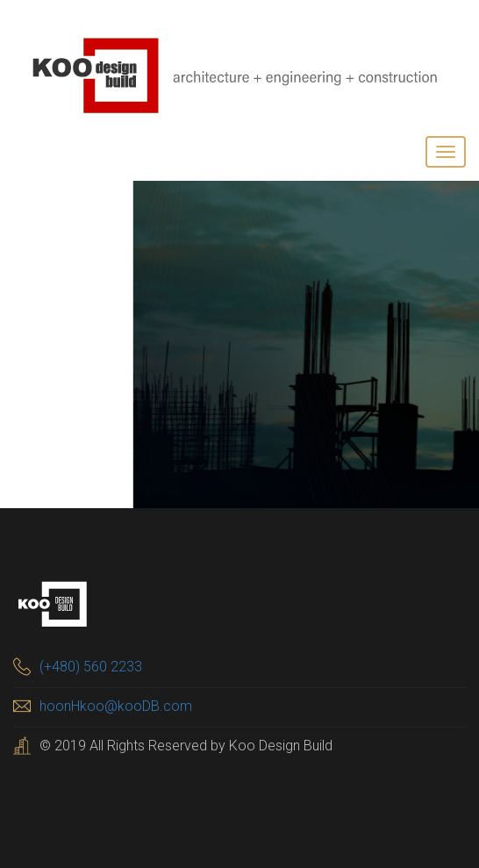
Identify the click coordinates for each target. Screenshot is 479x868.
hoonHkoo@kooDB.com (116, 706)
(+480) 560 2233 (91, 667)
